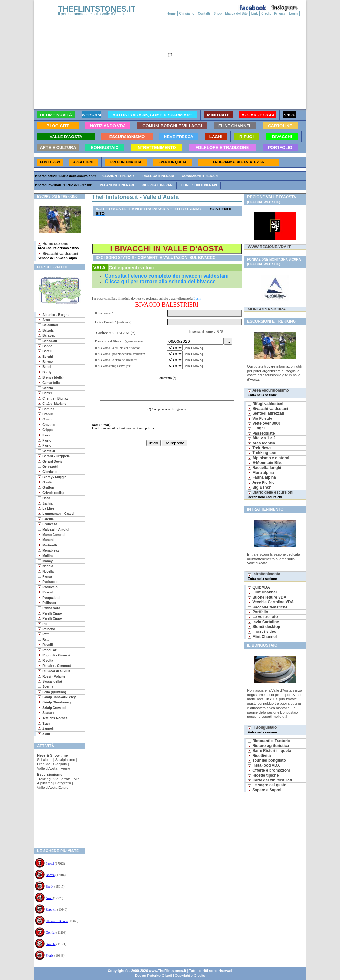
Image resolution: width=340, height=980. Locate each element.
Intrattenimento (264, 576)
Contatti (204, 14)
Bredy (50, 886)
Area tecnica (261, 443)
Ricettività (259, 756)
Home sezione (58, 246)
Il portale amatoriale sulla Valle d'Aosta (91, 14)
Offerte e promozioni (269, 770)
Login (293, 14)
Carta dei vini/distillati (270, 780)
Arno (49, 898)
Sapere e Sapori (265, 790)
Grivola (51, 944)
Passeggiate (261, 433)
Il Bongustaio (262, 729)
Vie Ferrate (260, 419)
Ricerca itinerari (158, 176)
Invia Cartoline (263, 622)
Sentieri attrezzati (266, 413)
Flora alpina (261, 473)
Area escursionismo (268, 392)
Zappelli (51, 909)
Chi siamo (187, 14)
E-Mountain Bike (265, 463)
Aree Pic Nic (261, 482)
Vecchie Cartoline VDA (271, 602)
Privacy (280, 14)
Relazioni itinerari (118, 176)
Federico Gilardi (159, 976)
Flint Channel (262, 592)
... (229, 341)
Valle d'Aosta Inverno (54, 768)
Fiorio (50, 956)
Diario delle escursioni (271, 494)
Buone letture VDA (267, 597)
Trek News (260, 448)
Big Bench (260, 487)
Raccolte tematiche (268, 607)
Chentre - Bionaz (57, 921)
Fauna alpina (262, 477)
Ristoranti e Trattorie (269, 741)
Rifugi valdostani (266, 404)
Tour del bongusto (267, 760)
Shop (218, 14)
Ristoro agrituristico (268, 746)
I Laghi (256, 428)
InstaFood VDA (264, 765)
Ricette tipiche (263, 775)
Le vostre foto (263, 617)
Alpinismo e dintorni (269, 458)
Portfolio (258, 612)
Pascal (50, 863)
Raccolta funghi (264, 468)
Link (255, 14)
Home (171, 14)
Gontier (51, 933)
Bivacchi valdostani (58, 256)
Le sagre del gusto (267, 785)
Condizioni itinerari (200, 176)
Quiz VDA (259, 587)
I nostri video (262, 631)
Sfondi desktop (264, 627)
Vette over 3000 (264, 423)
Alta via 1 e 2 (262, 438)
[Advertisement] (57, 820)
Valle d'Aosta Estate (53, 788)
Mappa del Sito (236, 14)
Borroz (50, 875)
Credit (266, 14)
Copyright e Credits (190, 976)
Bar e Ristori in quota (270, 751)
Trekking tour (262, 453)
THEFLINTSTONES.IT (97, 9)
